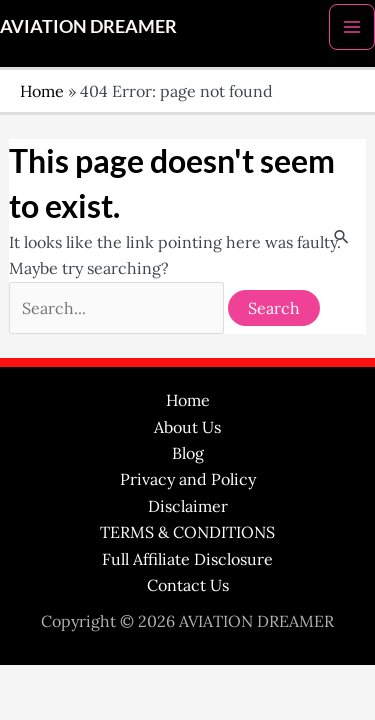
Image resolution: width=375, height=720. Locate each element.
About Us (187, 427)
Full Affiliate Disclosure (187, 559)
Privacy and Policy (188, 479)
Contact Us (188, 585)
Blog (188, 453)
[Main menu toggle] (352, 27)
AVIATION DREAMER (88, 26)
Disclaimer (188, 506)
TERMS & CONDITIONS (187, 532)
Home (42, 91)
